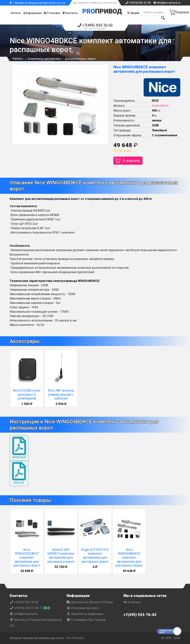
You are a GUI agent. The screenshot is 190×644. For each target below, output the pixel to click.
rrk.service (132, 602)
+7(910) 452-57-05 (138, 3)
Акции (133, 13)
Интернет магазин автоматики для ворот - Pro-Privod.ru (48, 638)
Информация (33, 13)
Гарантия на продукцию (85, 614)
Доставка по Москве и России (90, 602)
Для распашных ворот (80, 59)
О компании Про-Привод (86, 620)
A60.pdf (19, 473)
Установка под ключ (83, 608)
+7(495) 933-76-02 (95, 27)
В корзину (131, 161)
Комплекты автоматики (44, 59)
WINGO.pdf (19, 448)
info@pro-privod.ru (167, 3)
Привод (102, 11)
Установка (52, 13)
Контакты (70, 13)
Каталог (16, 13)
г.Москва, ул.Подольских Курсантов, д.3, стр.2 (39, 3)
